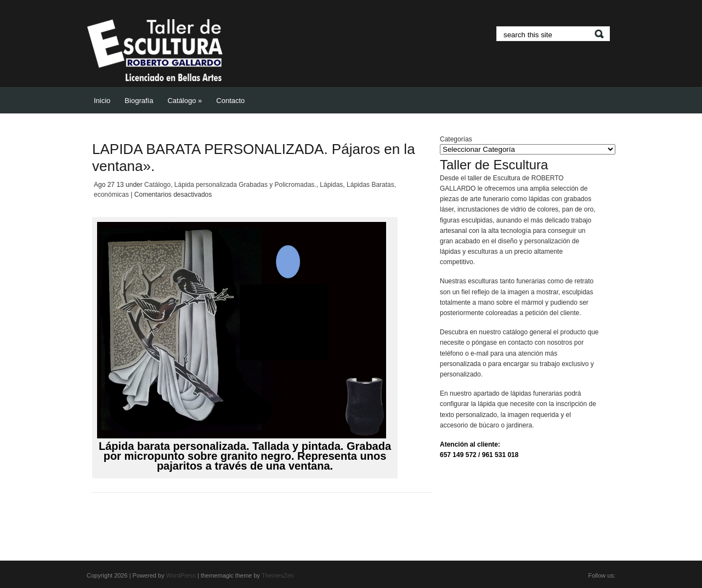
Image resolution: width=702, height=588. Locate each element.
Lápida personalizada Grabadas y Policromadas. (245, 185)
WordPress (181, 575)
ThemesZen (278, 575)
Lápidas (331, 185)
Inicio (102, 101)
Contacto (230, 101)
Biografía (139, 101)
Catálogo (185, 101)
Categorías (456, 139)
